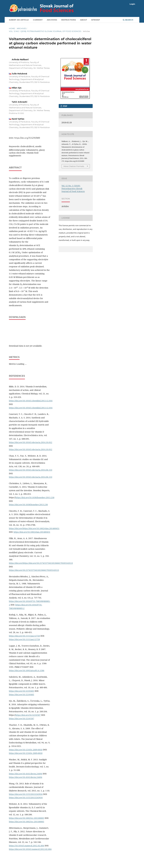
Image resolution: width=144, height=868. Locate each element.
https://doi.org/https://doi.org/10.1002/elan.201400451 (34, 528)
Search (128, 20)
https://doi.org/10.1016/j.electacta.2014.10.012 (31, 442)
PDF (65, 106)
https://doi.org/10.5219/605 (22, 691)
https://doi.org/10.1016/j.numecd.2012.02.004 (30, 849)
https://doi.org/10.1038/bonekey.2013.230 (35, 497)
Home (12, 28)
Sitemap (96, 20)
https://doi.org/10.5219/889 (27, 138)
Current (38, 20)
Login (132, 4)
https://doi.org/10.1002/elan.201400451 (32, 532)
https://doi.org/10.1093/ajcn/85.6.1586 (27, 670)
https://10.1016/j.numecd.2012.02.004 (27, 846)
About (84, 20)
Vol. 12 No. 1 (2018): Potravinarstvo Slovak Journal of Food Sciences (45, 31)
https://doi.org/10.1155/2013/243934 (26, 794)
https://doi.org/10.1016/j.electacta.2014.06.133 (31, 470)
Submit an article (19, 20)
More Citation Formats (74, 166)
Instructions (69, 20)
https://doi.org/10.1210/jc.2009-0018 (26, 750)
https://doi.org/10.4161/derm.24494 (26, 774)
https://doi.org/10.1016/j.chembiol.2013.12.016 (31, 401)
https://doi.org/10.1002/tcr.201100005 (27, 818)
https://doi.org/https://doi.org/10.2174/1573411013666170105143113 (41, 563)
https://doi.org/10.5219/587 (28, 715)
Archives (52, 20)
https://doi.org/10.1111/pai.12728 (24, 636)
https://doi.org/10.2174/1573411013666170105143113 (34, 570)
